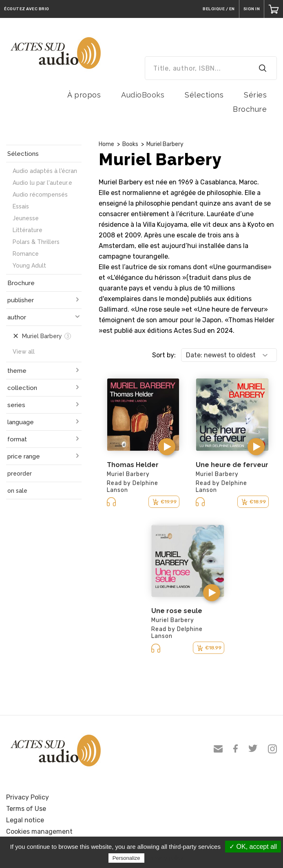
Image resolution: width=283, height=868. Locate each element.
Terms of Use (26, 809)
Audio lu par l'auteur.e (42, 183)
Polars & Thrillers (36, 242)
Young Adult (29, 266)
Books (130, 144)
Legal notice (25, 820)
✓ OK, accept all (253, 847)
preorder (20, 474)
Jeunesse (26, 218)
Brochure (250, 109)
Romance (26, 254)
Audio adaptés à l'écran (45, 171)
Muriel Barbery (165, 144)
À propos (84, 95)
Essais (21, 206)
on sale (17, 491)
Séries (255, 95)
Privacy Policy (28, 797)
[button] (167, 447)
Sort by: (164, 355)
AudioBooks (143, 95)
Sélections (204, 95)
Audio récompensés (40, 195)
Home (106, 144)
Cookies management (39, 831)
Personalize (126, 858)
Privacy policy (166, 858)
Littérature (28, 230)
